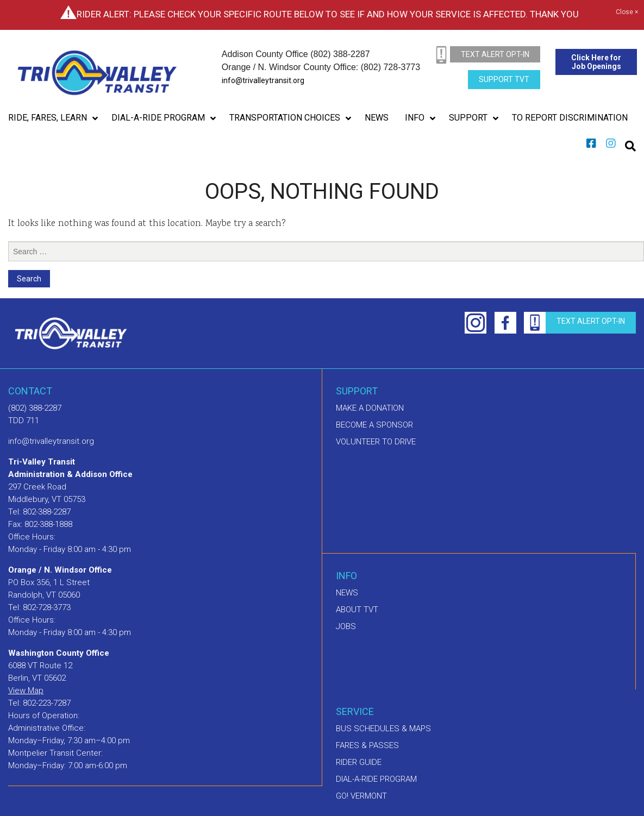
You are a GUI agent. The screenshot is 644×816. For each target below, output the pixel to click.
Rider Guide (359, 762)
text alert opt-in (495, 54)
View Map (26, 691)
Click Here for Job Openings (596, 62)
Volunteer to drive (376, 442)
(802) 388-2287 (35, 408)
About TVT (357, 610)
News (347, 593)
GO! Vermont (361, 796)
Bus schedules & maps (383, 729)
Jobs (346, 626)
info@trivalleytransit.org (263, 80)
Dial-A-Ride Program (376, 779)
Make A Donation (370, 408)
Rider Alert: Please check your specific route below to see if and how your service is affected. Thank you (328, 14)
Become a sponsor (374, 425)
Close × (627, 12)
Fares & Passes (367, 745)
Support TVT (504, 79)
